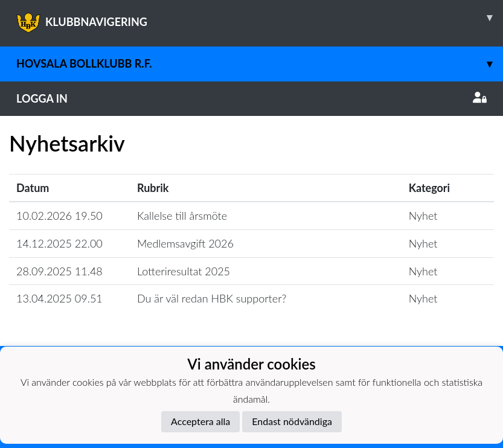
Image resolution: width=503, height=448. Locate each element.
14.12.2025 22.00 (59, 243)
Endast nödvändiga (292, 421)
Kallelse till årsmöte (182, 216)
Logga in (252, 98)
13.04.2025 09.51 (59, 298)
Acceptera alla (200, 421)
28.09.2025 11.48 (59, 271)
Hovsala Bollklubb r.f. (260, 64)
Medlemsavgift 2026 (185, 243)
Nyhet (423, 216)
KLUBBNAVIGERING (260, 18)
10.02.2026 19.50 (59, 216)
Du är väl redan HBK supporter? (212, 298)
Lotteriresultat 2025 (184, 271)
